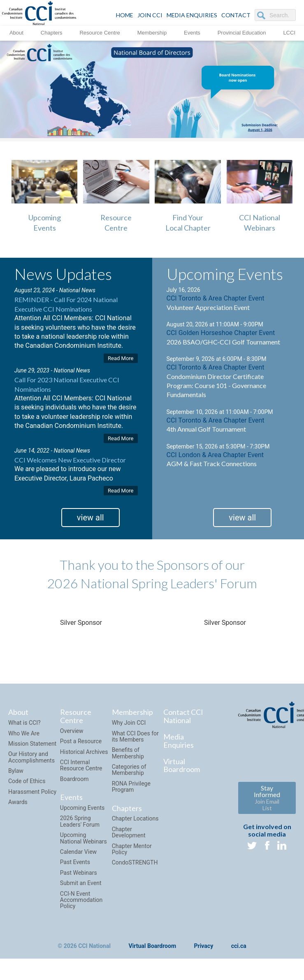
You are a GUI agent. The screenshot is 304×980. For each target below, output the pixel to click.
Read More (121, 358)
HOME (125, 15)
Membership (152, 33)
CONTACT (236, 15)
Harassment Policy (32, 792)
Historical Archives (84, 752)
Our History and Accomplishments (31, 757)
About (16, 33)
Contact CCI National (183, 716)
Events (192, 33)
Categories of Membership (129, 770)
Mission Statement (32, 744)
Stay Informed (267, 798)
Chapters (52, 33)
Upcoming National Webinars (84, 838)
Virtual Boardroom (182, 765)
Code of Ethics (27, 781)
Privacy (204, 946)
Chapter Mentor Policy (132, 849)
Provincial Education (242, 33)
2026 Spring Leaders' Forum (80, 821)
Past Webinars (79, 873)
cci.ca (239, 946)
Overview (72, 731)
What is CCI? (24, 723)
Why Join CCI (129, 723)
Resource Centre (100, 33)
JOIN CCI (150, 15)
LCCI (289, 33)
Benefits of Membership (128, 753)
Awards (18, 802)
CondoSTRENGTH (135, 862)
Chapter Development (129, 832)
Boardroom (74, 779)
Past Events (75, 862)
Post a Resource (81, 741)
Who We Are (24, 733)
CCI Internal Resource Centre (81, 765)
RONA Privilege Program (131, 787)
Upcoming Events (82, 808)
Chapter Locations (135, 818)
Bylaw (16, 771)
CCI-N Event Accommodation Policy (81, 900)
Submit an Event (81, 883)
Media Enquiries (192, 15)
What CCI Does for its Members (135, 736)
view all (91, 518)
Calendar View (78, 852)
